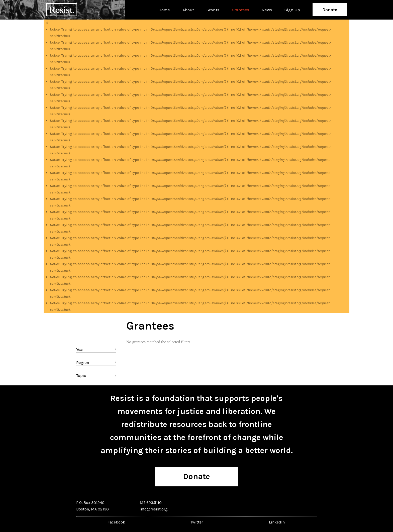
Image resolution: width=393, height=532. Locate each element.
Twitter (197, 522)
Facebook (116, 522)
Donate (330, 10)
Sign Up (292, 10)
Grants (213, 10)
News (267, 10)
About (188, 10)
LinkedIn (277, 522)
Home (164, 10)
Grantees (240, 10)
